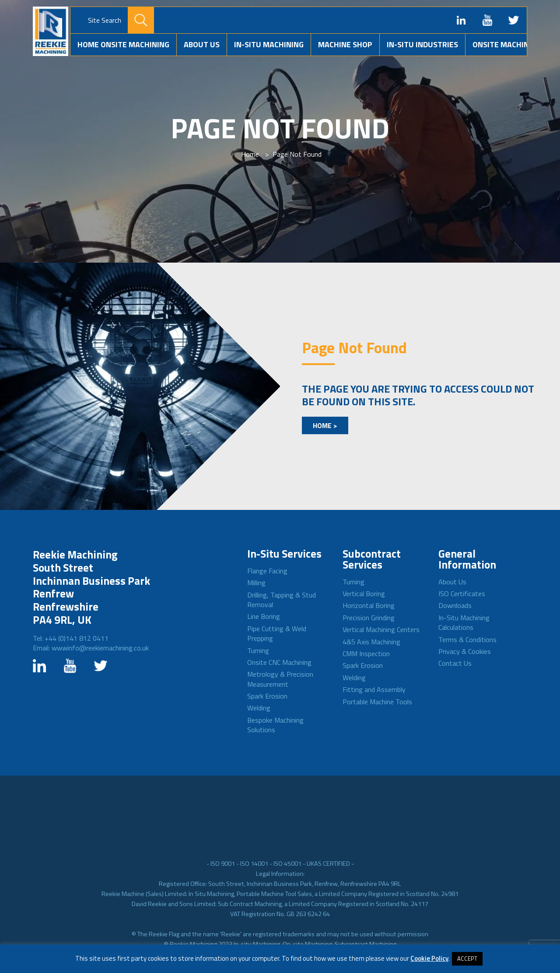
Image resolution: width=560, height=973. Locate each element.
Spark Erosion (267, 696)
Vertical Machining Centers (381, 629)
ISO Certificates (462, 594)
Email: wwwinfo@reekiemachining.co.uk (91, 648)
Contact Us (455, 663)
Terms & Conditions (467, 639)
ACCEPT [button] (467, 959)
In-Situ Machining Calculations (464, 622)
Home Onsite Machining (123, 44)
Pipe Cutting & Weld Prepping (277, 633)
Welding (259, 708)
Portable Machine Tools (377, 702)
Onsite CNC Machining (279, 662)
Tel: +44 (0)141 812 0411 (71, 638)
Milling (256, 583)
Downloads (455, 605)
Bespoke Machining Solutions (275, 725)
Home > (325, 425)
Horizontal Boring (369, 605)
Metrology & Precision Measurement (280, 679)
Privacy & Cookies (465, 651)
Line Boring (264, 616)
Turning (258, 650)
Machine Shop (345, 44)
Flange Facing (267, 571)
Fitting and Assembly (374, 689)
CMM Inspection (366, 653)
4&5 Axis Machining (371, 642)
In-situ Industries (422, 44)
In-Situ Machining (269, 44)
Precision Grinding (369, 618)
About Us (202, 44)
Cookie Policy (429, 958)
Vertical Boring (364, 594)
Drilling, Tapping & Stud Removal (282, 600)
